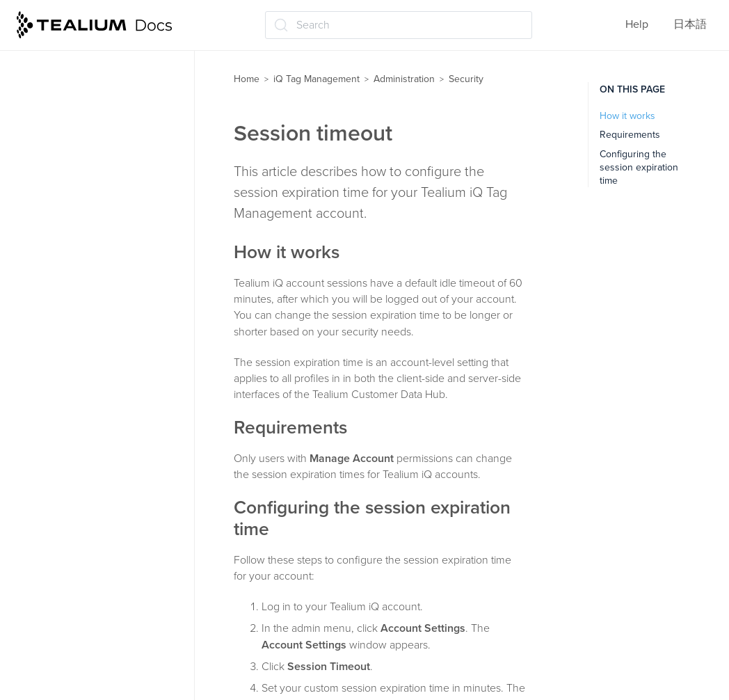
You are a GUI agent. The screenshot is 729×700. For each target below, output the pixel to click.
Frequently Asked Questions (94, 634)
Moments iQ (54, 166)
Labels (40, 138)
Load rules (50, 56)
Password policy (77, 302)
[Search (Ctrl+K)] (399, 25)
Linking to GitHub (72, 525)
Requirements (630, 135)
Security (51, 275)
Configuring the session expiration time (639, 168)
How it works (627, 116)
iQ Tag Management (317, 79)
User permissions (73, 248)
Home (247, 79)
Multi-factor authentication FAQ (102, 408)
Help (637, 24)
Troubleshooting (64, 607)
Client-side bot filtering (86, 552)
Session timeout (77, 329)
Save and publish (66, 193)
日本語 (690, 24)
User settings (62, 470)
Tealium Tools (57, 580)
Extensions (51, 111)
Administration (62, 220)
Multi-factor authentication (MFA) (102, 364)
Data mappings (61, 84)
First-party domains (78, 498)
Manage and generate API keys (113, 443)
